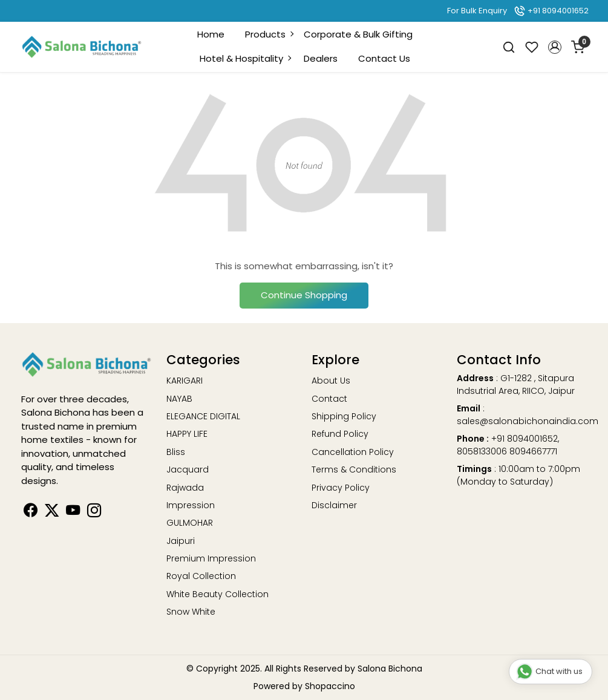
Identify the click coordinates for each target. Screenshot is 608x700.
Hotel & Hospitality (245, 58)
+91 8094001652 (551, 11)
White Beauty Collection (217, 594)
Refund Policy (340, 434)
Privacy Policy (341, 488)
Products (269, 34)
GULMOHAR (190, 523)
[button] (555, 47)
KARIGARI (185, 381)
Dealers (321, 58)
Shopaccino (330, 686)
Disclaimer (334, 505)
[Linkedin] (52, 512)
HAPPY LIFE (187, 434)
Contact (329, 399)
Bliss (176, 452)
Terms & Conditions (354, 469)
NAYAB (179, 399)
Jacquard (188, 469)
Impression (191, 505)
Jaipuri (181, 541)
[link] (509, 47)
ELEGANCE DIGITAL (203, 416)
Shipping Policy (344, 416)
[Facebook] (31, 512)
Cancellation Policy (353, 452)
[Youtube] (73, 512)
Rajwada (185, 488)
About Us (331, 381)
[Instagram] (94, 512)
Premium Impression (211, 558)
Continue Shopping (304, 295)
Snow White (191, 612)
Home (211, 34)
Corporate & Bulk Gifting (358, 34)
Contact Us (384, 58)
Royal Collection (201, 576)
